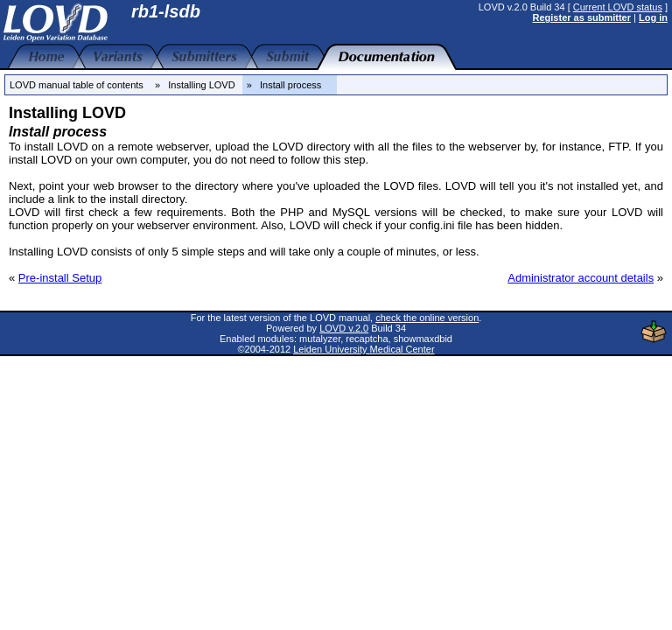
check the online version (427, 318)
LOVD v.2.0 (344, 328)
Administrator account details (581, 278)
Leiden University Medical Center (364, 349)
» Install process (290, 85)
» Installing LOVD (195, 85)
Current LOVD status (618, 7)
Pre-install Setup (60, 278)
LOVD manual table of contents (77, 85)
